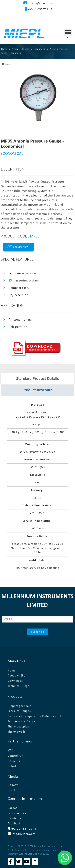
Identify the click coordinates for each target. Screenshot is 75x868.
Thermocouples (18, 727)
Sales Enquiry (17, 813)
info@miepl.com (21, 834)
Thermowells (17, 732)
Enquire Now (21, 247)
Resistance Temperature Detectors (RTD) (36, 716)
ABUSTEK (14, 761)
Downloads (15, 681)
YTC (10, 751)
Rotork (12, 766)
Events (12, 790)
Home (4, 49)
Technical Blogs (18, 686)
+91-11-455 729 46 (22, 829)
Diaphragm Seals (19, 706)
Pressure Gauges (19, 711)
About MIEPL (16, 676)
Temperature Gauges (22, 721)
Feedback (14, 824)
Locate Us (14, 818)
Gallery (13, 785)
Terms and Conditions (41, 850)
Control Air (15, 756)
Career (12, 808)
